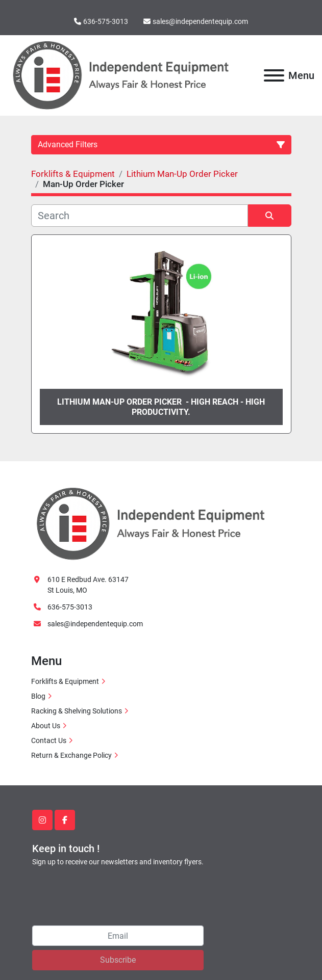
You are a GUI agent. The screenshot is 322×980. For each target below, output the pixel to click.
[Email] (118, 936)
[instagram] (42, 820)
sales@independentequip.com (200, 21)
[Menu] (274, 75)
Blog (38, 696)
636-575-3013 (106, 21)
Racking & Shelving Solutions (77, 711)
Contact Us (49, 740)
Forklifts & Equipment (65, 681)
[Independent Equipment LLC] (151, 523)
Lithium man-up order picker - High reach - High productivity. (161, 407)
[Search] (140, 216)
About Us (46, 726)
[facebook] (65, 820)
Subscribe (118, 960)
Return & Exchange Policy (71, 755)
